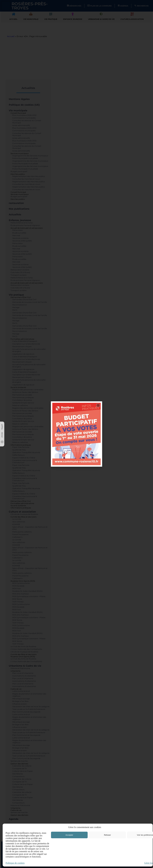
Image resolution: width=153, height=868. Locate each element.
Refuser (107, 835)
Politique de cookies (15, 863)
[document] (76, 434)
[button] (98, 405)
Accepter (69, 835)
